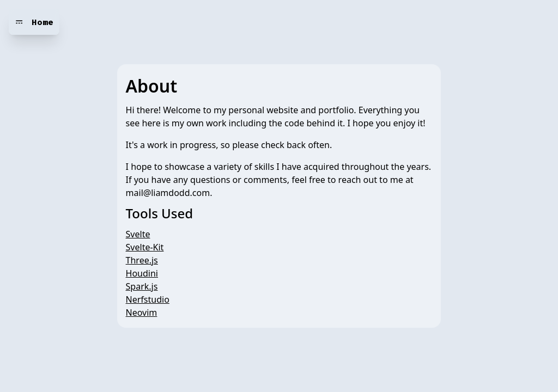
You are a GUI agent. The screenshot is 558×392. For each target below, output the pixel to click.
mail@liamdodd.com (168, 193)
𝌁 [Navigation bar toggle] (19, 22)
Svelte (138, 234)
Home (43, 22)
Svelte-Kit (145, 247)
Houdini (142, 273)
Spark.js (142, 286)
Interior (243, 22)
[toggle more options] (275, 22)
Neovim (142, 313)
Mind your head (100, 22)
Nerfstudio (148, 299)
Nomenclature (180, 22)
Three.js (142, 260)
